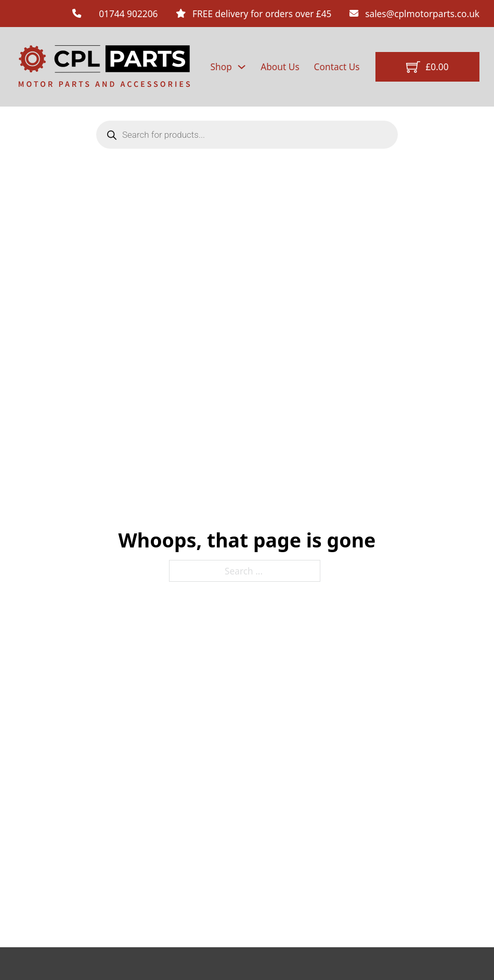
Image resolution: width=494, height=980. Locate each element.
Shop (221, 67)
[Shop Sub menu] (242, 67)
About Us (280, 67)
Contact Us (337, 67)
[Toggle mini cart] (427, 67)
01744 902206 (128, 14)
